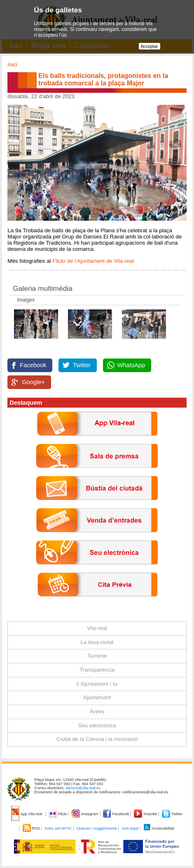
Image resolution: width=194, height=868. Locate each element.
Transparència (97, 670)
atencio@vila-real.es (83, 788)
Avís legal (130, 828)
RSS (32, 828)
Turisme (97, 656)
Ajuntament (97, 697)
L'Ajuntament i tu (97, 684)
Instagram (85, 814)
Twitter (82, 365)
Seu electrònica (97, 725)
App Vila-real (27, 814)
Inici (12, 65)
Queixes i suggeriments (97, 828)
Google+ (33, 382)
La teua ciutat (97, 642)
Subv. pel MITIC (58, 828)
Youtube (146, 814)
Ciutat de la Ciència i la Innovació (97, 739)
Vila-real (97, 628)
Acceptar (150, 46)
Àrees (97, 711)
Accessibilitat (159, 828)
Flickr (58, 814)
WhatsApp (131, 365)
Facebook (33, 365)
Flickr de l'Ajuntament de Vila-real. (95, 261)
